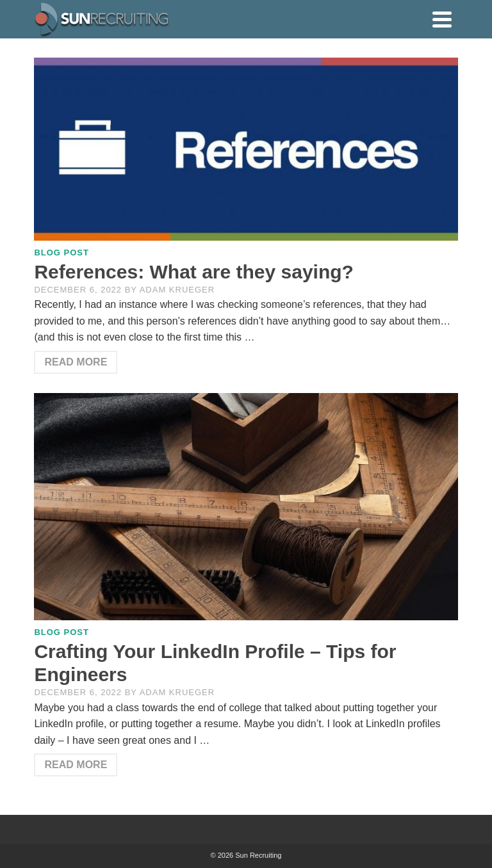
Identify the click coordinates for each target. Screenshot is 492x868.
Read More (76, 362)
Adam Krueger (177, 290)
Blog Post (61, 253)
